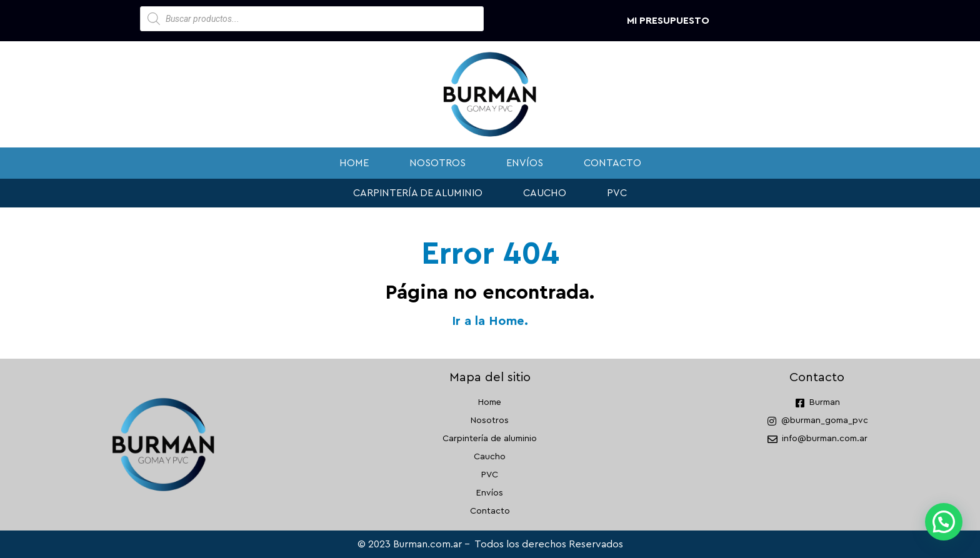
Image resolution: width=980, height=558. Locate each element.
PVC (617, 193)
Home (354, 163)
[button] (944, 522)
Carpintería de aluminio (418, 193)
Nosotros (437, 163)
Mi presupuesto (668, 21)
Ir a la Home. (490, 321)
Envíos (525, 163)
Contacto (612, 163)
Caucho (545, 193)
